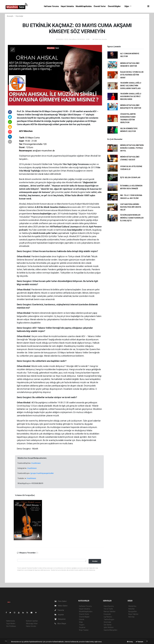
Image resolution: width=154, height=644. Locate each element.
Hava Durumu (109, 606)
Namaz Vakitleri (110, 611)
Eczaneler (107, 614)
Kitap (81, 622)
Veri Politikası (11, 626)
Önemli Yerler (100, 6)
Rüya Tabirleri (133, 614)
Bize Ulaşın (60, 624)
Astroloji (131, 617)
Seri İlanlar (108, 625)
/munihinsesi (36, 463)
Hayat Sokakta (67, 6)
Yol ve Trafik (108, 609)
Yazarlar (59, 610)
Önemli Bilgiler (114, 6)
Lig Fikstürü (108, 617)
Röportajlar (19, 16)
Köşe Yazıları (84, 630)
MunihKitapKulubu (84, 6)
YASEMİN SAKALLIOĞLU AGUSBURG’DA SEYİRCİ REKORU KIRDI (131, 97)
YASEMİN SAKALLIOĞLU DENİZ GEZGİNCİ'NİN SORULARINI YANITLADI (131, 86)
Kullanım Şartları (32, 621)
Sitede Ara (132, 606)
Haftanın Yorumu (51, 6)
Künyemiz (60, 619)
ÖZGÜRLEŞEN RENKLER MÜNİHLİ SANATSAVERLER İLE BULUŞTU (132, 218)
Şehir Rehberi (109, 627)
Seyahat (82, 627)
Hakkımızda (10, 621)
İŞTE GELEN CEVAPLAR (130, 177)
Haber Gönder (31, 626)
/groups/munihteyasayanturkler (42, 473)
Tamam (139, 642)
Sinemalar (107, 622)
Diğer (127, 6)
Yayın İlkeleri (11, 624)
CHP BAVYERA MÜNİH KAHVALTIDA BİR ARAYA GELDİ (131, 207)
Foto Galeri (61, 601)
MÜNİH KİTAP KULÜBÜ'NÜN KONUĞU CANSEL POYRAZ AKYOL (132, 148)
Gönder (95, 561)
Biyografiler (133, 611)
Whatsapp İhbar (32, 624)
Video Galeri (61, 606)
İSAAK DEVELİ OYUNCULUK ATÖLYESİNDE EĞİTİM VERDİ (132, 75)
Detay (130, 642)
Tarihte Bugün (109, 619)
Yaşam (82, 625)
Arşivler (59, 615)
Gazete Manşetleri (111, 630)
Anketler (132, 609)
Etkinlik (82, 619)
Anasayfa (10, 16)
